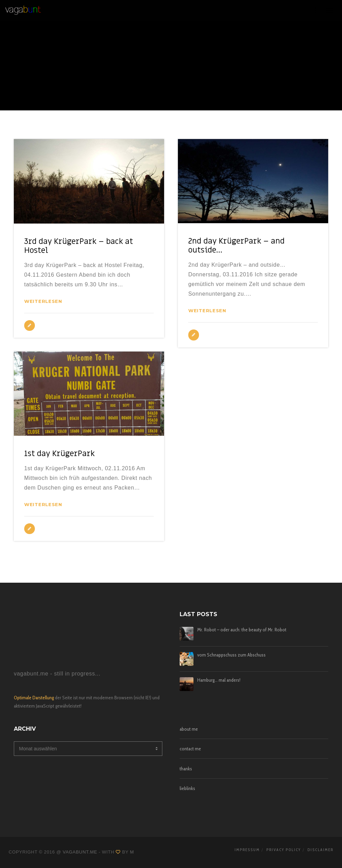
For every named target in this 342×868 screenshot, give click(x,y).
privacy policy (284, 850)
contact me (190, 749)
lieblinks (187, 788)
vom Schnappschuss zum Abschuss (231, 655)
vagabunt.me (80, 852)
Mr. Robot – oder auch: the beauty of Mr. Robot (242, 630)
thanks (186, 769)
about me (189, 729)
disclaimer (320, 850)
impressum (247, 850)
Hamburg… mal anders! (219, 680)
